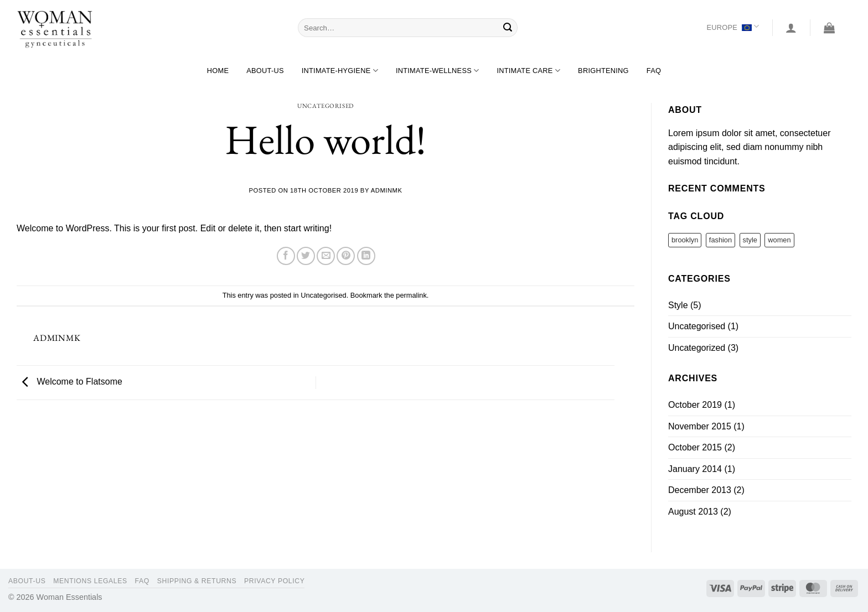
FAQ (654, 71)
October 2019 (695, 405)
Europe (733, 27)
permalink (411, 295)
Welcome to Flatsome (69, 382)
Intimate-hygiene (340, 71)
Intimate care (528, 71)
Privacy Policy (274, 581)
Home (218, 71)
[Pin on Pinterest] (346, 256)
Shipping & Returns (197, 581)
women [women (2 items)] (779, 240)
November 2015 (700, 426)
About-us (265, 71)
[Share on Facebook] (286, 256)
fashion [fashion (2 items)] (720, 240)
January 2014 (695, 469)
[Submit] (508, 28)
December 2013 (700, 490)
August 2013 (693, 512)
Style (678, 305)
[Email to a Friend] (326, 256)
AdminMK (387, 190)
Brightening (603, 71)
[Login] (791, 28)
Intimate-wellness (438, 71)
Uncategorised (325, 106)
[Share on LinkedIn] (366, 256)
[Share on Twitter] (306, 256)
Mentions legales (90, 581)
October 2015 (695, 447)
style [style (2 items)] (750, 240)
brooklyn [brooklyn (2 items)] (685, 240)
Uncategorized (697, 348)
